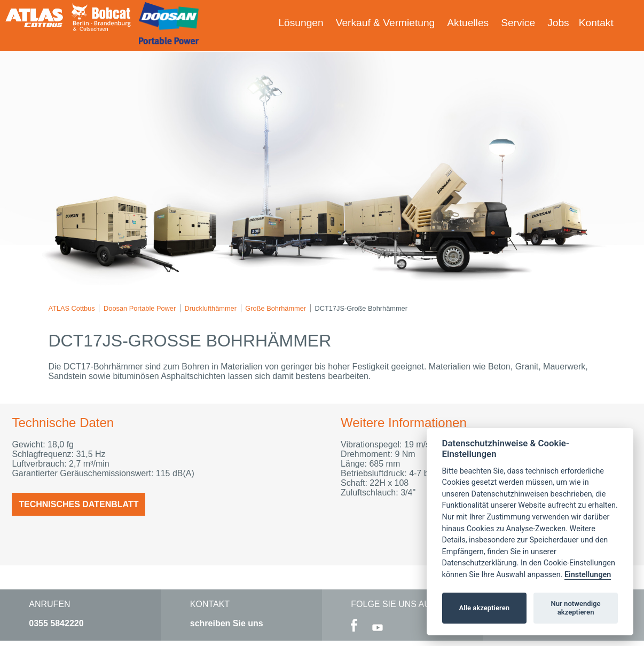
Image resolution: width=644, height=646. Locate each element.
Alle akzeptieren (484, 608)
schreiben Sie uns (227, 623)
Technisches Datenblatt (78, 504)
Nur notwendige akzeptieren (576, 608)
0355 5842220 (56, 623)
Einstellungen (588, 575)
